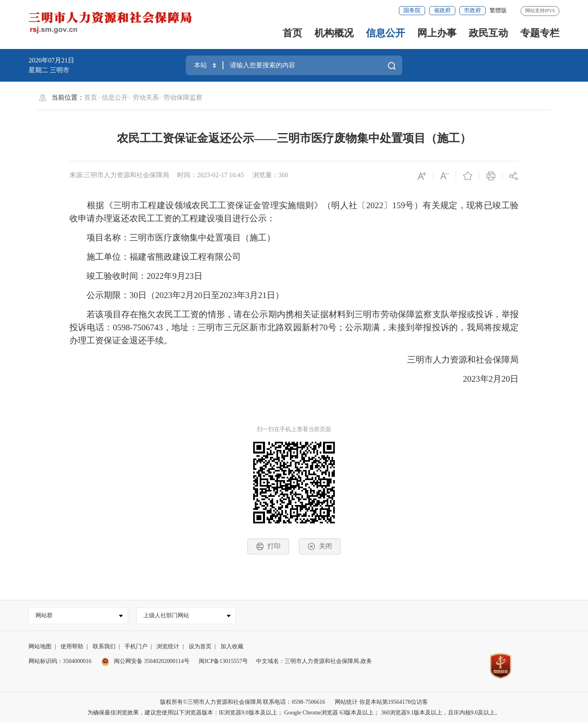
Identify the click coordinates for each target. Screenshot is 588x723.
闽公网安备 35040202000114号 (145, 661)
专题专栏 (540, 33)
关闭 (320, 546)
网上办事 (437, 33)
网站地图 (40, 646)
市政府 (472, 10)
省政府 (442, 10)
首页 (292, 33)
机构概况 (334, 33)
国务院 (412, 10)
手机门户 (136, 646)
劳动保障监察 (183, 97)
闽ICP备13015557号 (223, 661)
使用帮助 (72, 646)
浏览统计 (168, 646)
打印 (268, 546)
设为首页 (200, 646)
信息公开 (385, 33)
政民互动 (488, 33)
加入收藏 (232, 646)
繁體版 (498, 10)
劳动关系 (146, 97)
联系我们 (104, 646)
